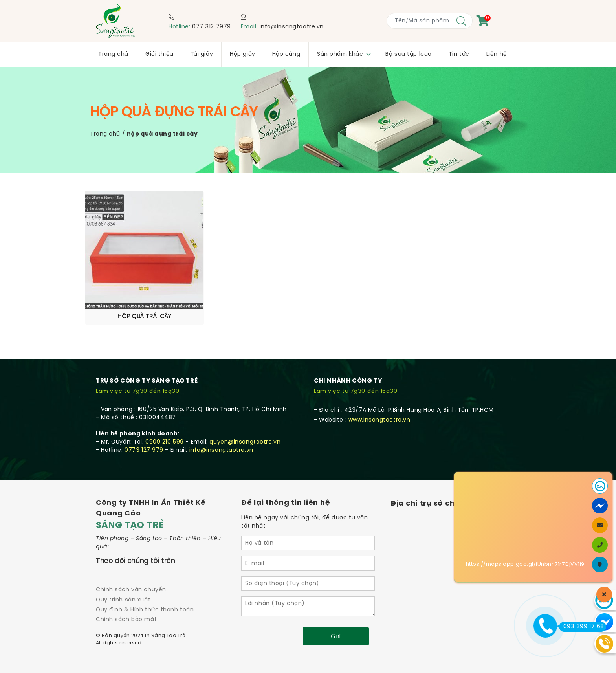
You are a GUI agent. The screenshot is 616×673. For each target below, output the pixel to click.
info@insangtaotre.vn (292, 27)
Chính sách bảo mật (126, 600)
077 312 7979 (212, 27)
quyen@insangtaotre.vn (245, 423)
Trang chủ (105, 134)
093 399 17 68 (582, 627)
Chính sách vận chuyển (131, 570)
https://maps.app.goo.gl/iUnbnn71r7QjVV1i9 (525, 564)
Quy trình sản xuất (123, 580)
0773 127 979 (144, 431)
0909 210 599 (165, 423)
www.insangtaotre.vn (379, 401)
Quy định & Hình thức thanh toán (145, 590)
